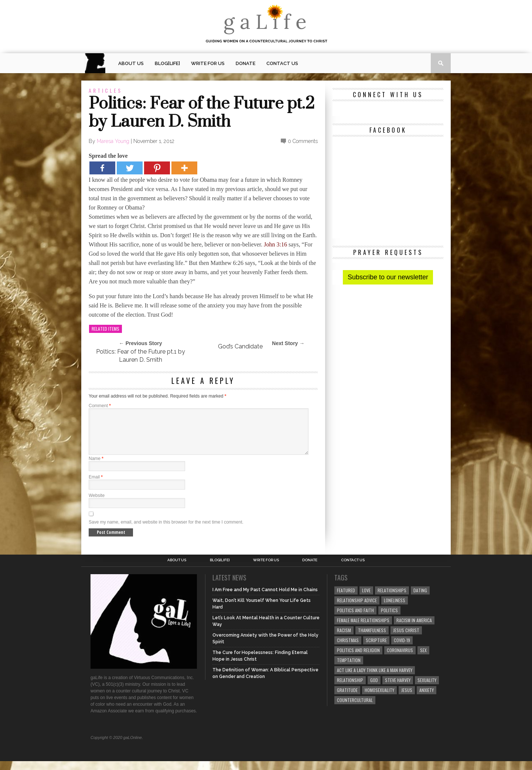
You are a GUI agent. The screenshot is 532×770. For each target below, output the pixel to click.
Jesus (407, 699)
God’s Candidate (240, 346)
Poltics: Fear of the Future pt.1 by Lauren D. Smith (141, 356)
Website (97, 504)
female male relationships (363, 629)
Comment (100, 406)
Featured (346, 599)
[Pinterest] (157, 168)
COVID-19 (402, 649)
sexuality (427, 689)
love (366, 599)
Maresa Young (113, 141)
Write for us (208, 63)
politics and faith (355, 619)
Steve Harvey (398, 689)
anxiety (427, 699)
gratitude (347, 699)
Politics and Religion (358, 659)
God (374, 689)
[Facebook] (102, 168)
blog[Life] (167, 63)
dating (420, 599)
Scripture (376, 649)
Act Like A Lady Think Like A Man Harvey (375, 679)
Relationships (392, 599)
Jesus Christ (406, 639)
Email (96, 486)
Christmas (348, 649)
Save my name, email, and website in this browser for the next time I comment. (166, 531)
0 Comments (303, 141)
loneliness (395, 609)
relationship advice (357, 609)
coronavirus (400, 659)
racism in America (414, 629)
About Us (131, 63)
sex (423, 659)
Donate (245, 63)
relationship (350, 689)
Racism (344, 639)
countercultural (355, 709)
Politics (389, 619)
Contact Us (282, 63)
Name (96, 467)
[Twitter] (130, 168)
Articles (105, 90)
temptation (349, 669)
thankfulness (372, 639)
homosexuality (379, 699)
